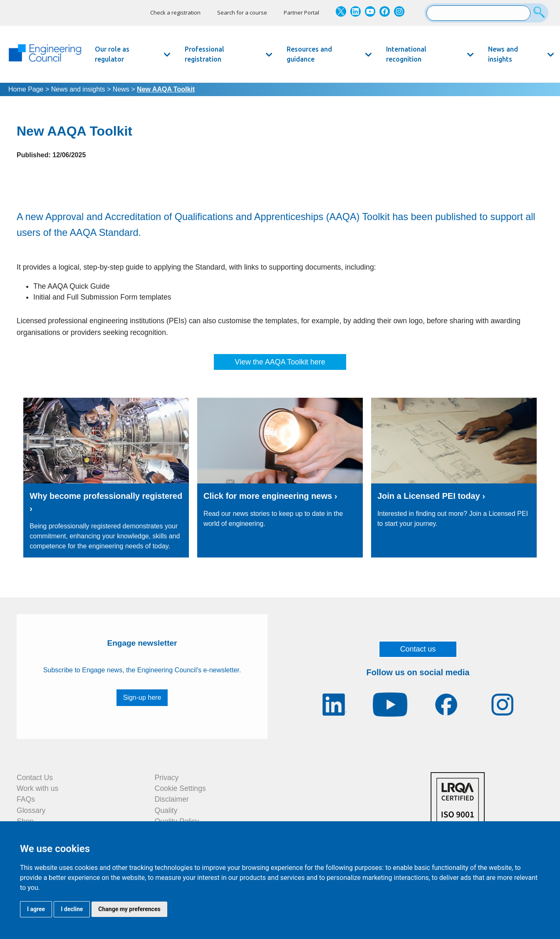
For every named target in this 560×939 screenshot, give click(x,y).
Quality (166, 810)
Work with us (37, 788)
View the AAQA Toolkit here (280, 362)
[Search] (540, 13)
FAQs (26, 799)
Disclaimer (172, 799)
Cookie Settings (180, 788)
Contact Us (35, 778)
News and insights (503, 54)
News (121, 89)
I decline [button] (72, 909)
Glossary (31, 810)
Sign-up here (142, 697)
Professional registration (204, 54)
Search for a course (242, 12)
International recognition (406, 54)
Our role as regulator (112, 54)
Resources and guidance (309, 54)
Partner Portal (301, 12)
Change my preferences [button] (129, 909)
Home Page (26, 89)
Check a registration (175, 12)
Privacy (167, 778)
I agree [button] (36, 909)
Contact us (418, 649)
